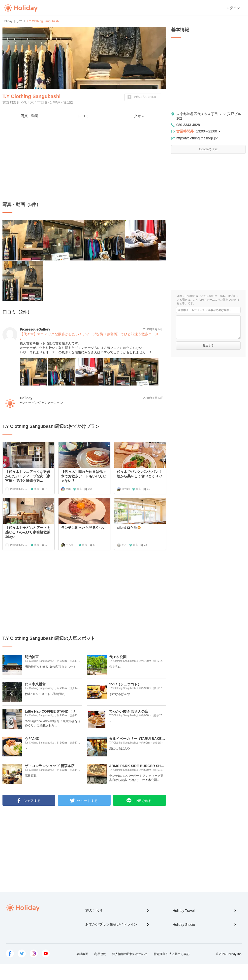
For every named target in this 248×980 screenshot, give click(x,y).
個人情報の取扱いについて (130, 954)
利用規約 (100, 954)
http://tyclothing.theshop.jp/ (197, 138)
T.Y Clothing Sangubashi (31, 96)
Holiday (21, 8)
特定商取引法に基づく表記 (172, 954)
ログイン (233, 8)
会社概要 (82, 954)
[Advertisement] (84, 162)
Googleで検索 (208, 149)
